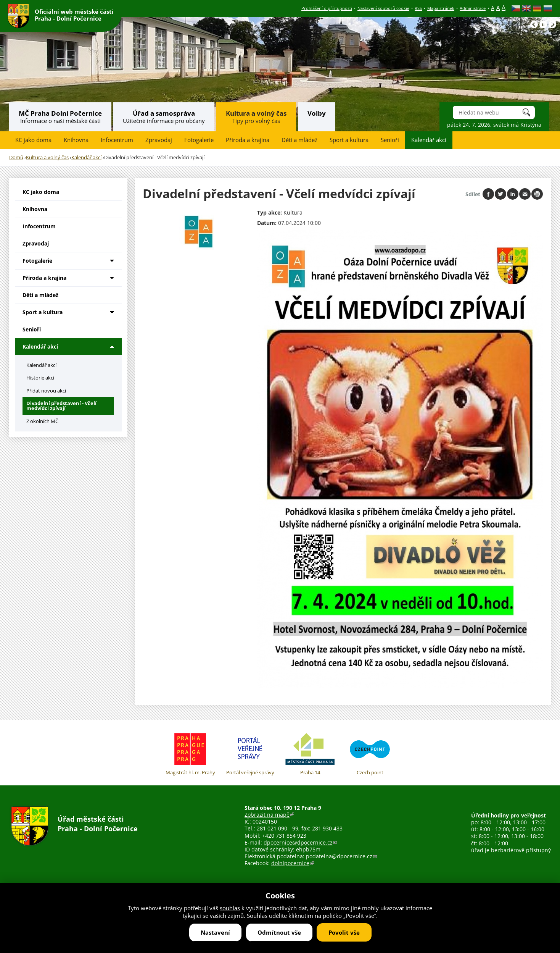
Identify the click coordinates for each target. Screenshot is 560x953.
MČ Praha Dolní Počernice (60, 113)
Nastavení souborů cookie (383, 8)
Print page (537, 194)
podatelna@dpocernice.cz (341, 856)
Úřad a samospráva (164, 113)
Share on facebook (488, 194)
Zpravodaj (159, 140)
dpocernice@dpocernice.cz (300, 842)
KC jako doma (33, 140)
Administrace (473, 8)
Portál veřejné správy (250, 753)
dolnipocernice (293, 863)
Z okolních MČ (42, 421)
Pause (543, 24)
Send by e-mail (525, 194)
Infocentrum (117, 140)
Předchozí (534, 24)
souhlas (230, 908)
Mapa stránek (441, 8)
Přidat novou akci (46, 391)
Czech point (370, 753)
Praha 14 (310, 753)
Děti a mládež (299, 140)
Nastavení (215, 932)
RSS (418, 8)
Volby (317, 113)
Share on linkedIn (513, 194)
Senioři (390, 140)
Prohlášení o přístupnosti (327, 8)
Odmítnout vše (279, 932)
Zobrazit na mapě (269, 815)
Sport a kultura (349, 140)
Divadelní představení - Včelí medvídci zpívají (61, 406)
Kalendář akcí (429, 140)
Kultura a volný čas (256, 113)
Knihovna (76, 140)
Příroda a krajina (248, 140)
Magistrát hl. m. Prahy (190, 753)
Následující (552, 24)
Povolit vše (344, 932)
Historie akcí (40, 378)
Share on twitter (500, 194)
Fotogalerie (199, 140)
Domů (16, 157)
